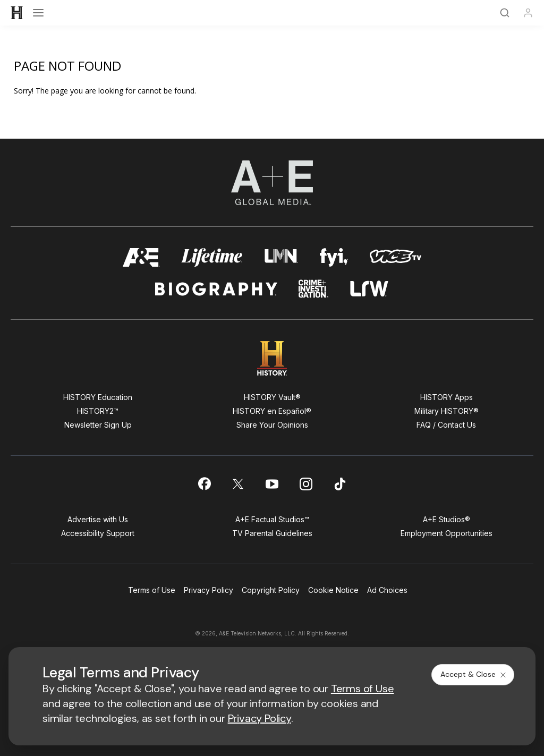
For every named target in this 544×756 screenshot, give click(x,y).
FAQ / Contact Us (446, 425)
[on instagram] (306, 484)
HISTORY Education (98, 397)
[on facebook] (204, 483)
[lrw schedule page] (369, 289)
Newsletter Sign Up (98, 425)
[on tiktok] (340, 484)
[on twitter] (238, 484)
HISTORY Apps (447, 397)
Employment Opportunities (447, 533)
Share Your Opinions (272, 425)
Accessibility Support (98, 533)
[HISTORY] (17, 13)
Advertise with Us (98, 519)
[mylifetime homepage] (212, 257)
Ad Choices (387, 590)
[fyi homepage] (334, 257)
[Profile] (528, 13)
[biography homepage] (216, 289)
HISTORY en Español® (272, 411)
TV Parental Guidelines (272, 533)
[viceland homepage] (395, 257)
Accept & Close (474, 674)
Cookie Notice (333, 590)
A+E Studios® (447, 519)
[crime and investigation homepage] (313, 289)
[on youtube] (272, 484)
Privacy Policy (209, 590)
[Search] (505, 13)
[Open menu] (38, 13)
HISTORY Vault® (272, 397)
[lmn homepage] (281, 257)
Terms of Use (152, 590)
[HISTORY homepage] (272, 358)
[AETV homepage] (141, 257)
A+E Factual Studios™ (272, 519)
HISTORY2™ (98, 411)
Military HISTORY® (447, 411)
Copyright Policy (271, 590)
